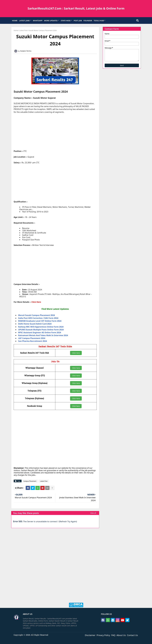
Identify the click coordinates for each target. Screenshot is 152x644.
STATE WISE (66, 20)
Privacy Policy (103, 635)
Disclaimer (90, 635)
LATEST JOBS (24, 20)
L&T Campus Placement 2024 (32, 338)
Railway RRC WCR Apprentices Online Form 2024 (41, 327)
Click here (76, 406)
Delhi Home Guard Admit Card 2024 (35, 324)
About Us (121, 635)
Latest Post (23, 30)
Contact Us (132, 635)
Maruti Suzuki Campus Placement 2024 (37, 315)
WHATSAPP (38, 20)
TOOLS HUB (99, 20)
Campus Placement (30, 481)
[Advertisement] (55, 133)
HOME (15, 20)
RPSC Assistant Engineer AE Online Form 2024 (40, 332)
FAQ (113, 635)
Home (16, 30)
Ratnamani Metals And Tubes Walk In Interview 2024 (43, 335)
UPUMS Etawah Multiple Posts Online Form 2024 (41, 330)
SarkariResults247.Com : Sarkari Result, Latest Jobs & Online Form (76, 8)
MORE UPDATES (51, 20)
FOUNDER (88, 20)
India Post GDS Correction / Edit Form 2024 (38, 318)
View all (93, 513)
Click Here (36, 302)
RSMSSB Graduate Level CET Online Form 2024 (40, 321)
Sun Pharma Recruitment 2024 (33, 341)
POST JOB (78, 20)
